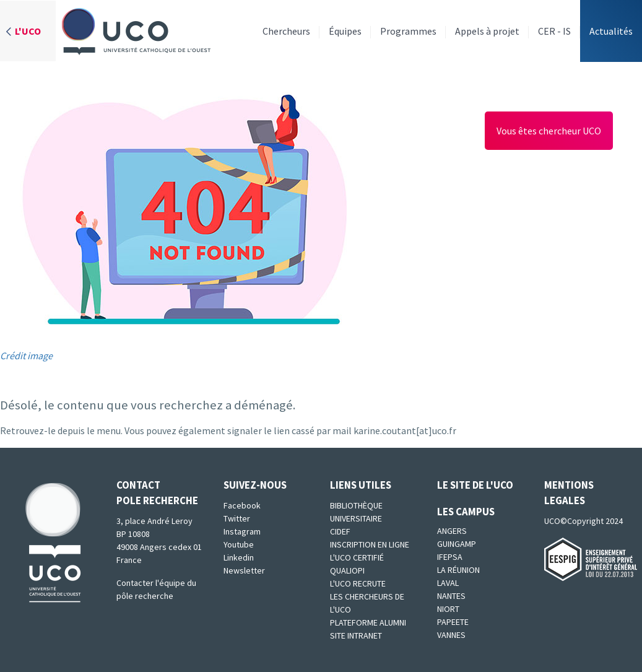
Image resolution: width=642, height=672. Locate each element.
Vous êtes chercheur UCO (549, 131)
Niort (448, 609)
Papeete (453, 622)
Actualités (611, 31)
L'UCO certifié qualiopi (357, 564)
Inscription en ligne (370, 544)
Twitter (237, 518)
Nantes (451, 596)
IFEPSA (450, 557)
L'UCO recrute (358, 583)
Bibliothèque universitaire (356, 512)
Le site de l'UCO (475, 485)
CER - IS (554, 31)
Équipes (345, 31)
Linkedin (239, 557)
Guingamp (457, 544)
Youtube (239, 544)
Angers (452, 531)
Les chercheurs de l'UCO (367, 603)
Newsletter (244, 570)
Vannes (451, 635)
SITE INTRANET (356, 635)
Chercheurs (286, 31)
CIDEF (340, 531)
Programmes (408, 31)
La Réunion (458, 570)
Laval (448, 583)
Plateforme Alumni (368, 622)
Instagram (242, 531)
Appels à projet (487, 31)
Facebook (242, 505)
